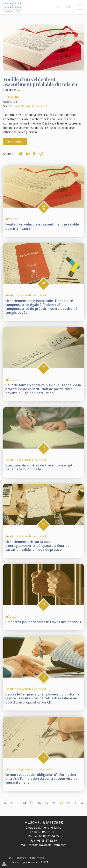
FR (60, 7)
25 (32, 803)
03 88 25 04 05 (49, 836)
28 (54, 803)
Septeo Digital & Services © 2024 (30, 862)
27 (46, 803)
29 (61, 803)
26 (39, 803)
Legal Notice (37, 858)
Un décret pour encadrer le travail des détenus (43, 622)
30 (69, 803)
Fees (10, 858)
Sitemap (21, 858)
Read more (15, 142)
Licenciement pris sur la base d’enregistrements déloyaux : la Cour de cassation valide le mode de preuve (37, 546)
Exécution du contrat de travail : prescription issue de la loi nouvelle (41, 467)
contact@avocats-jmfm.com (47, 845)
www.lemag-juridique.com (32, 106)
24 (24, 803)
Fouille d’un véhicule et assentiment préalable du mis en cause (42, 226)
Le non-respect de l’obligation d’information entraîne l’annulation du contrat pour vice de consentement (41, 779)
